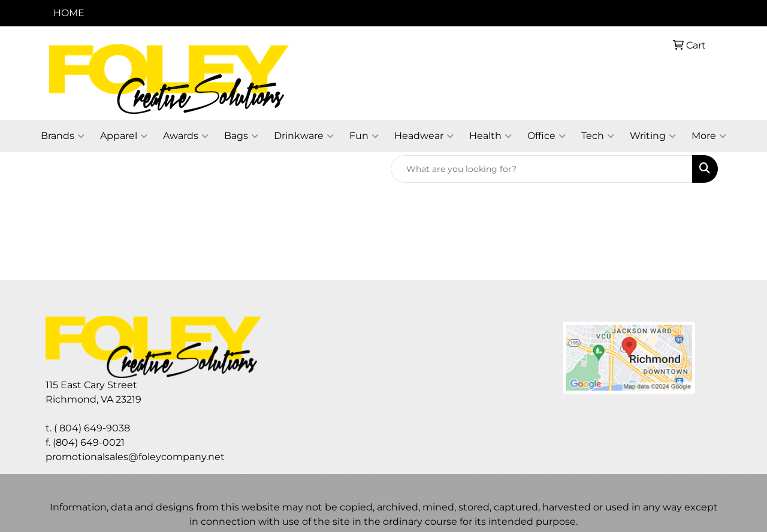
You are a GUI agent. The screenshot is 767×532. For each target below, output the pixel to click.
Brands (63, 136)
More (709, 136)
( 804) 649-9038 (92, 428)
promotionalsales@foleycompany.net (135, 457)
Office (546, 136)
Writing (653, 136)
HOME (69, 13)
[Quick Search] (542, 169)
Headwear (424, 136)
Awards (186, 136)
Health (490, 136)
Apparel (124, 136)
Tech (598, 136)
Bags (241, 136)
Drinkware (304, 136)
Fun (364, 136)
